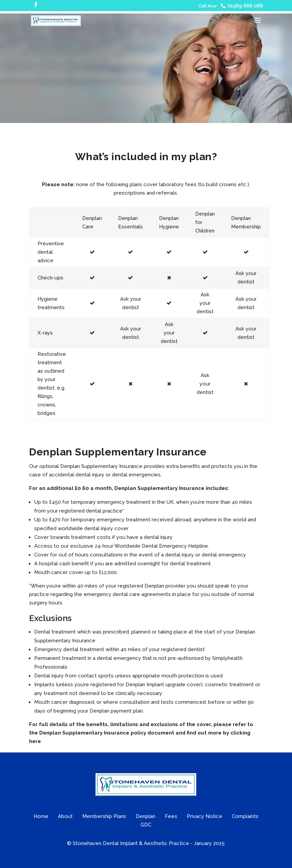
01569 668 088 (245, 6)
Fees (171, 816)
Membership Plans (104, 816)
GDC (146, 825)
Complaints (245, 816)
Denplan (145, 816)
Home (41, 816)
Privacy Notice (205, 816)
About (65, 816)
